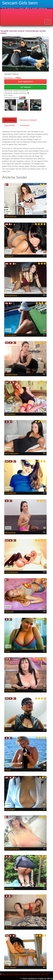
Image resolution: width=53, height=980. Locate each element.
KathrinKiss (10, 414)
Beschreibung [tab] (10, 120)
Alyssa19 (9, 612)
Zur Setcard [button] (25, 87)
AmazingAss (11, 335)
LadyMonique (11, 374)
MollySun (9, 730)
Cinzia (8, 770)
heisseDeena (11, 295)
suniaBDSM (10, 493)
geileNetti (9, 888)
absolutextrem (11, 572)
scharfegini (10, 809)
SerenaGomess (12, 849)
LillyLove (9, 928)
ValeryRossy (11, 216)
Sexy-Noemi (10, 967)
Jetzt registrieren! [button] (25, 82)
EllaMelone (10, 691)
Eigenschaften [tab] (10, 125)
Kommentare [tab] (25, 125)
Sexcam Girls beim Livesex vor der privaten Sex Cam (25, 974)
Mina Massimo (12, 454)
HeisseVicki (10, 533)
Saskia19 (9, 256)
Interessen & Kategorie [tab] (28, 120)
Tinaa (7, 651)
